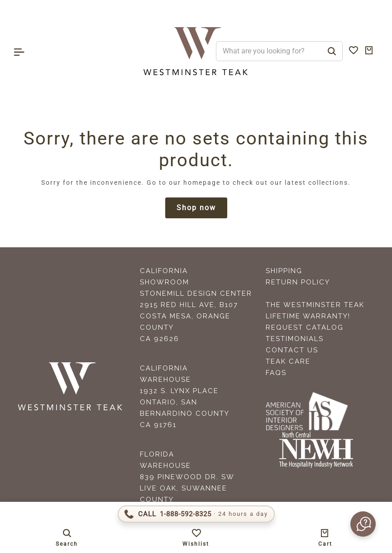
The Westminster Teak (315, 305)
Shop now (196, 208)
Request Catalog (305, 327)
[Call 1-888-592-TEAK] (196, 514)
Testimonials (295, 339)
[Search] (332, 51)
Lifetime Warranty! (308, 316)
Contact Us (292, 350)
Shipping (284, 271)
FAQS (276, 373)
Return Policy (298, 282)
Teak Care (288, 361)
